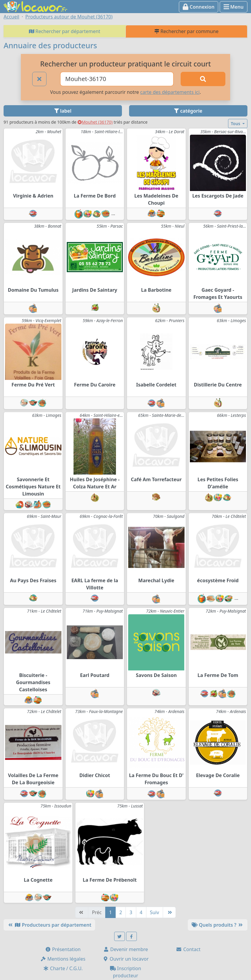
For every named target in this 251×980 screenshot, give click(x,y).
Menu (234, 7)
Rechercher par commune (186, 31)
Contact (188, 949)
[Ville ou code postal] (117, 79)
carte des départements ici (170, 92)
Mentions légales (63, 959)
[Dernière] (169, 912)
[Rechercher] (203, 79)
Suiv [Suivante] (155, 912)
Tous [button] (236, 124)
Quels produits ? (218, 925)
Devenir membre (126, 949)
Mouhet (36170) (95, 122)
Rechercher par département (65, 31)
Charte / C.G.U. (63, 968)
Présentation (63, 949)
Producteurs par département (49, 925)
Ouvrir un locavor (126, 959)
